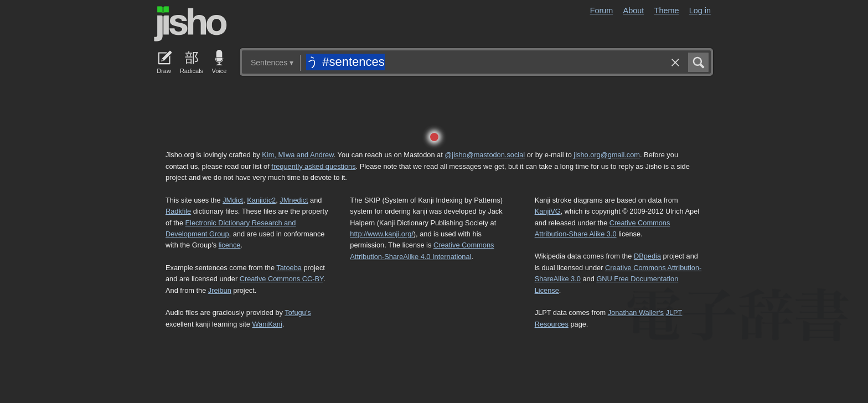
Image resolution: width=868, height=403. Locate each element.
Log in (700, 11)
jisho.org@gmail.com (607, 155)
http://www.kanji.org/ (382, 234)
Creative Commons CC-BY (281, 279)
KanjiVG (548, 211)
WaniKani (267, 324)
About (634, 11)
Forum (602, 11)
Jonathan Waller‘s (636, 312)
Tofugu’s (298, 312)
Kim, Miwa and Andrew (298, 155)
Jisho (190, 24)
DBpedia (647, 256)
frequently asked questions (313, 166)
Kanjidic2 (261, 200)
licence (230, 245)
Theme (667, 11)
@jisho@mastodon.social (485, 155)
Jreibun (220, 290)
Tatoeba (289, 268)
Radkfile (178, 211)
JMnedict (294, 200)
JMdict (233, 200)
